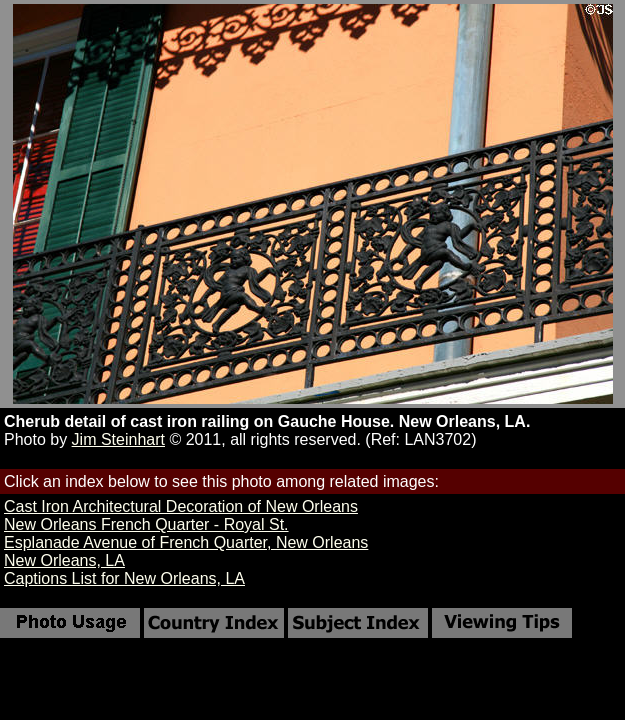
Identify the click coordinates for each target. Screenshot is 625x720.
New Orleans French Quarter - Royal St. (146, 524)
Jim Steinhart (118, 439)
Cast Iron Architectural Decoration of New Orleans (181, 506)
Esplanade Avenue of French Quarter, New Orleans (186, 542)
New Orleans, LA (64, 560)
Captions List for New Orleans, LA (124, 578)
